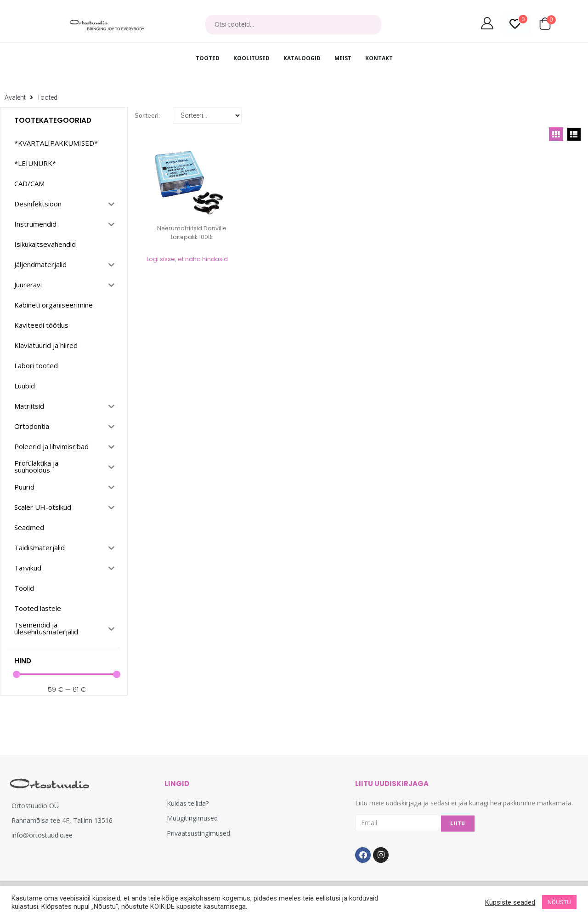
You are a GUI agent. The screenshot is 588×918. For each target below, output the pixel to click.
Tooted (47, 97)
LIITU (458, 824)
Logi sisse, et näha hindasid (187, 259)
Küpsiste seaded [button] (510, 902)
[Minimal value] (67, 674)
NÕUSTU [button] (559, 902)
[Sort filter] (207, 115)
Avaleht (15, 97)
